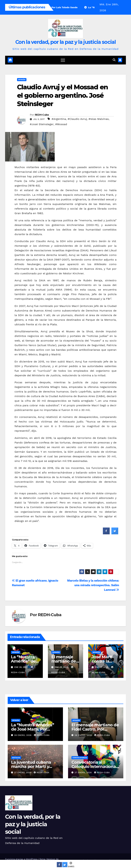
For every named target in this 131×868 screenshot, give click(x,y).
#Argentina (59, 119)
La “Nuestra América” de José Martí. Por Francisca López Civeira (34, 729)
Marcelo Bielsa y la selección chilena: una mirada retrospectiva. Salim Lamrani (93, 585)
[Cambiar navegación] (63, 60)
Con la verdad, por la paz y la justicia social (65, 42)
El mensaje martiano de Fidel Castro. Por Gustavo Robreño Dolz (95, 729)
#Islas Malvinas (99, 119)
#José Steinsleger (42, 124)
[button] (114, 60)
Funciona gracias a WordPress (22, 859)
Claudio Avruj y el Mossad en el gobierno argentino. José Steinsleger (62, 95)
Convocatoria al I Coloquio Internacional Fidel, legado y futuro (94, 766)
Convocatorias (80, 758)
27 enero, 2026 (23, 773)
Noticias (16, 758)
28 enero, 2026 (23, 735)
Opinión (22, 80)
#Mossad (61, 124)
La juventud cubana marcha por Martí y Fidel (31, 766)
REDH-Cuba (42, 115)
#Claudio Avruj (77, 119)
